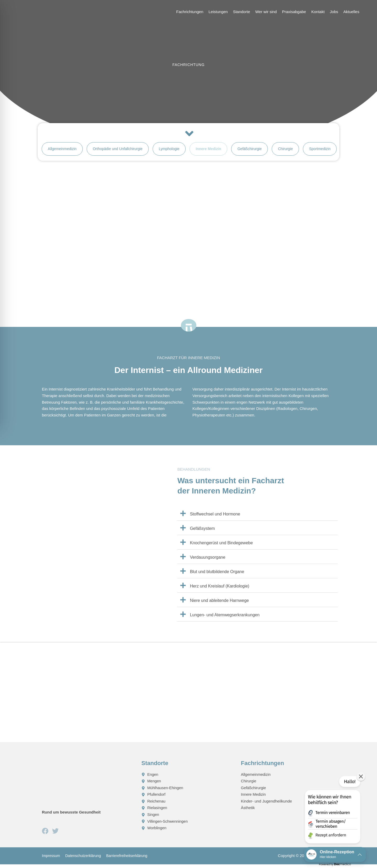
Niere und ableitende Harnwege (219, 604)
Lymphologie (169, 151)
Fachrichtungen (190, 12)
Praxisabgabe (294, 12)
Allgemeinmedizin (62, 151)
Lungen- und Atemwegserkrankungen (225, 619)
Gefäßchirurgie (250, 151)
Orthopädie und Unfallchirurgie (118, 151)
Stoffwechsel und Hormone (215, 518)
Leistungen (218, 12)
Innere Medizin (209, 151)
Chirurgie (285, 151)
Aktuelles (351, 12)
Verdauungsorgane (207, 561)
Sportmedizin (320, 151)
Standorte (242, 12)
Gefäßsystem (202, 532)
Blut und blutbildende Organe (217, 576)
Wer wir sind (266, 12)
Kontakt (318, 12)
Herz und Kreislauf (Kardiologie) (220, 590)
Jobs (334, 12)
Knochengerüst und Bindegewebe (221, 547)
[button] (257, 517)
